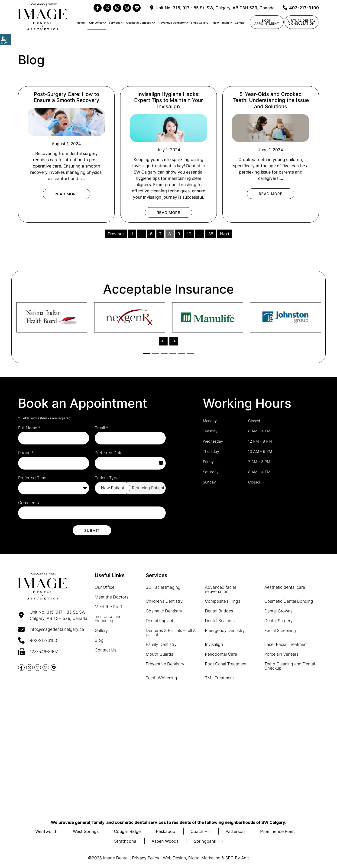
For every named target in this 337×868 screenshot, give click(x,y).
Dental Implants (161, 620)
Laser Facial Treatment (286, 644)
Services (114, 23)
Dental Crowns (278, 611)
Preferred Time (32, 478)
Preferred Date (109, 453)
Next (225, 234)
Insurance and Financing (108, 618)
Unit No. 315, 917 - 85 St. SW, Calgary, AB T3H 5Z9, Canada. (213, 8)
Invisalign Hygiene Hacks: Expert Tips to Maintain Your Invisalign (168, 100)
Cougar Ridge (127, 831)
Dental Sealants (220, 620)
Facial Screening (280, 630)
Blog (99, 640)
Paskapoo (166, 831)
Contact (240, 23)
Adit (245, 858)
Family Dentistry (161, 644)
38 (211, 234)
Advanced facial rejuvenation (220, 589)
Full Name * (29, 428)
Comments (28, 503)
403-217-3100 (301, 8)
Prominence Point (278, 831)
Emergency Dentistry (225, 630)
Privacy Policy (146, 858)
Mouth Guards (159, 654)
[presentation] (163, 341)
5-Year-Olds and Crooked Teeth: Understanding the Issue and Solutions (271, 100)
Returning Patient (148, 488)
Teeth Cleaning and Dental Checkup (290, 666)
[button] (146, 353)
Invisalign (214, 644)
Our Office (96, 23)
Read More (66, 194)
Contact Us (105, 650)
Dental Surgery (279, 620)
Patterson (235, 831)
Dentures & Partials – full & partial (171, 632)
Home (81, 23)
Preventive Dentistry (171, 23)
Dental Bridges (219, 611)
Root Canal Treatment (226, 664)
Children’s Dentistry (164, 601)
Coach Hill (200, 831)
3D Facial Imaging (163, 587)
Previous (116, 234)
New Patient (221, 23)
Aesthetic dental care (285, 587)
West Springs (86, 831)
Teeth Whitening (161, 678)
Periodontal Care (221, 654)
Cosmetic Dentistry (139, 23)
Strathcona (125, 841)
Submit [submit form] (92, 530)
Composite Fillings (223, 601)
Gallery (101, 630)
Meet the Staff (108, 607)
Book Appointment (267, 22)
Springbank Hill (209, 841)
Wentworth (46, 831)
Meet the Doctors (112, 597)
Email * (101, 428)
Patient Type (107, 478)
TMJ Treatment (219, 678)
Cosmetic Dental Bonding (289, 601)
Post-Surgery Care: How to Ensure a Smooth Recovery (66, 97)
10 (189, 234)
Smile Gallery (200, 23)
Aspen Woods (165, 841)
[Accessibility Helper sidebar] (6, 39)
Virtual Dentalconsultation (301, 22)
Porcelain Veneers (281, 654)
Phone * (26, 453)
